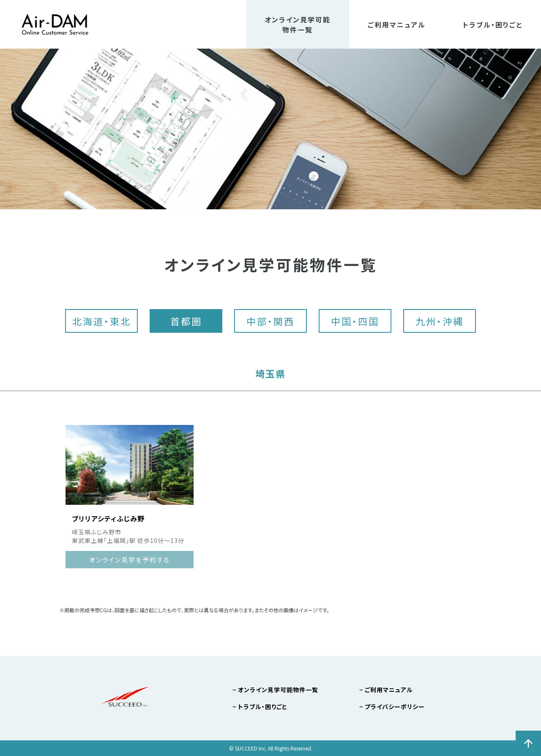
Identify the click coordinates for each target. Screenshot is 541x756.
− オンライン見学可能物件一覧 (275, 690)
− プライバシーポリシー (392, 707)
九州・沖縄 (440, 321)
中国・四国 (355, 321)
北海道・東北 (102, 321)
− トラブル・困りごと (260, 707)
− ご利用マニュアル (386, 690)
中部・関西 (270, 321)
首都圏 (186, 321)
